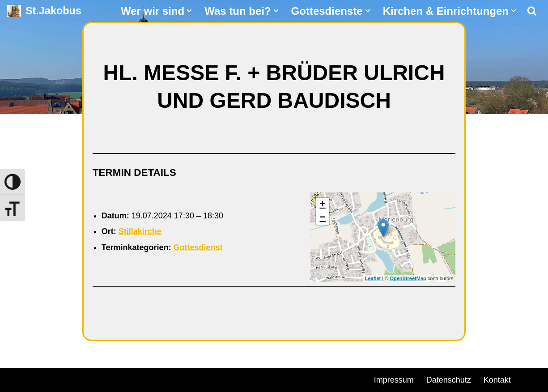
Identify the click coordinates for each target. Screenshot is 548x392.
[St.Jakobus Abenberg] (44, 11)
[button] (189, 11)
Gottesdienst (198, 247)
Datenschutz (449, 380)
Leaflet (373, 278)
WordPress (108, 379)
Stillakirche (140, 231)
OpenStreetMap (408, 278)
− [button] (323, 218)
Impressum (394, 380)
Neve (16, 379)
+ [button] (323, 205)
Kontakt (497, 380)
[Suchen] (532, 11)
